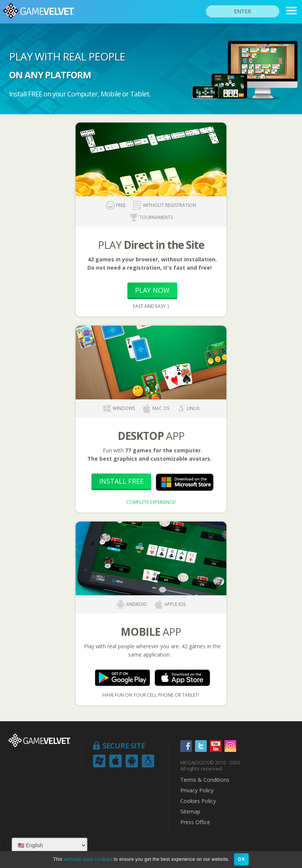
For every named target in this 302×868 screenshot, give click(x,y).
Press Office (195, 822)
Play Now (152, 290)
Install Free (121, 481)
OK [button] (241, 859)
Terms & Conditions (205, 780)
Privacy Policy (197, 790)
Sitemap (190, 812)
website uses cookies (88, 859)
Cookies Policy (198, 801)
